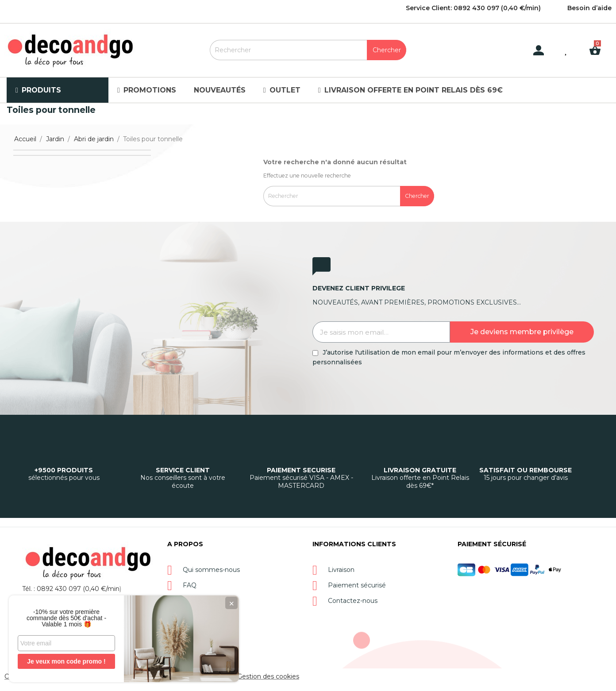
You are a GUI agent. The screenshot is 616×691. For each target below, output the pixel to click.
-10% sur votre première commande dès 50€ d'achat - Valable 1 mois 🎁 (66, 618)
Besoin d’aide (589, 8)
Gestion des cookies (268, 676)
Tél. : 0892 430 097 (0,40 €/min (71, 589)
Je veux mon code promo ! (66, 661)
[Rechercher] (308, 50)
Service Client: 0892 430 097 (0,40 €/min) (473, 8)
